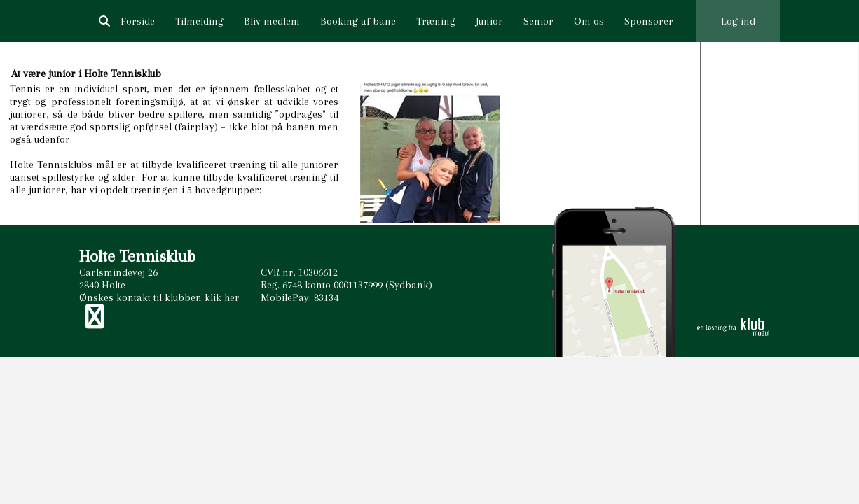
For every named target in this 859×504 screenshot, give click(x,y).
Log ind (738, 21)
